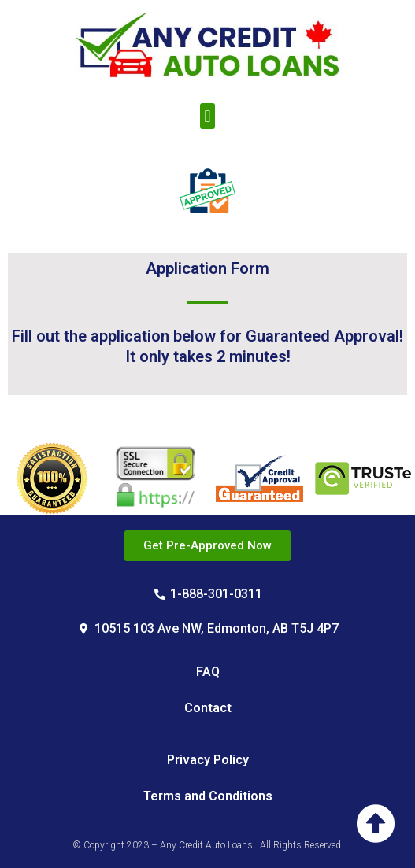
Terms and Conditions (208, 796)
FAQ (208, 672)
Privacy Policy (208, 760)
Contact (208, 708)
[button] (207, 116)
